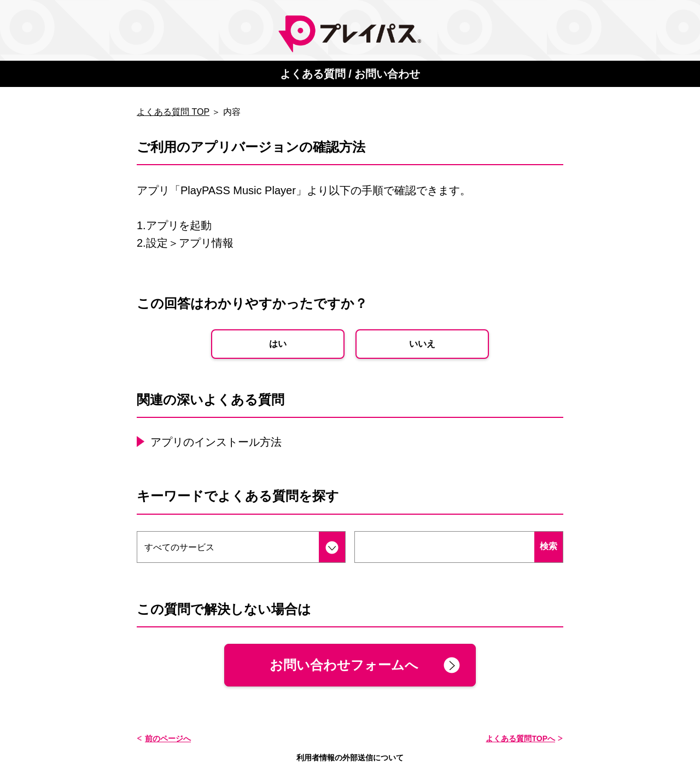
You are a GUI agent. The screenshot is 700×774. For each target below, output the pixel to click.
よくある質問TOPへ (520, 738)
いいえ (422, 344)
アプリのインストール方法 (216, 442)
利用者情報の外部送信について (350, 758)
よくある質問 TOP (173, 112)
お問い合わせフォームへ (344, 665)
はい (278, 344)
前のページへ (168, 738)
